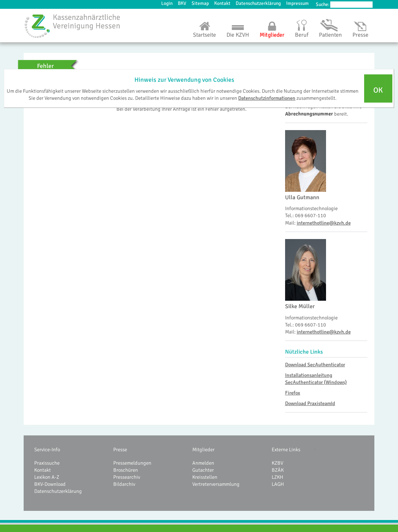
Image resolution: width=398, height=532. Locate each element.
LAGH (278, 484)
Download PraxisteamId (310, 403)
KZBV (278, 463)
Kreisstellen (205, 477)
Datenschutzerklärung (258, 3)
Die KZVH (238, 35)
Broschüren (126, 470)
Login (167, 3)
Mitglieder (272, 35)
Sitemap (200, 3)
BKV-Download (50, 484)
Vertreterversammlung (216, 484)
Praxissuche (47, 463)
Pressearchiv (127, 477)
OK (378, 90)
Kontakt (222, 3)
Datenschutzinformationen (267, 98)
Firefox (293, 393)
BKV (182, 3)
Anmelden (203, 463)
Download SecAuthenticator (315, 365)
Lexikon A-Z (47, 477)
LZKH (278, 477)
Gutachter (203, 470)
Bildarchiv (124, 484)
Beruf (302, 35)
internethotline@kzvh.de (324, 223)
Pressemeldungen (132, 463)
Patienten (330, 35)
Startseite (204, 35)
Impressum (297, 3)
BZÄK (278, 470)
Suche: (323, 4)
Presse (360, 35)
